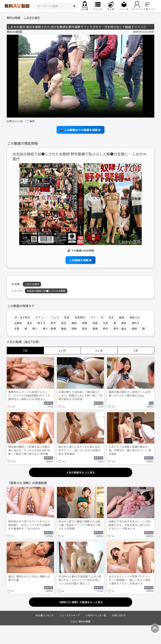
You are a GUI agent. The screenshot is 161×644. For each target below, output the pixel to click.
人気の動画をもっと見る (80, 472)
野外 (106, 329)
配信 (85, 329)
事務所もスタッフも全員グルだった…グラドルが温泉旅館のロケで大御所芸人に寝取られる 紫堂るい (29, 396)
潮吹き (136, 323)
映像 (85, 323)
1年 (136, 351)
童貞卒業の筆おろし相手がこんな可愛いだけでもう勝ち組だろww (129, 394)
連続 (134, 329)
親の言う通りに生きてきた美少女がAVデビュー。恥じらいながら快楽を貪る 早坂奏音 (80, 450)
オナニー (41, 317)
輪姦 (64, 329)
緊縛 (95, 329)
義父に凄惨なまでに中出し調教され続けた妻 (29, 578)
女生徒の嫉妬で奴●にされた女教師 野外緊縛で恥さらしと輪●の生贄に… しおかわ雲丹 (80, 157)
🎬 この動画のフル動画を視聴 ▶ (81, 130)
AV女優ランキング (45, 615)
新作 (53, 323)
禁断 (124, 323)
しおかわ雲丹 (32, 284)
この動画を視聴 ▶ (80, 260)
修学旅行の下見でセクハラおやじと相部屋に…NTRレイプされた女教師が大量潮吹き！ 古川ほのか (29, 525)
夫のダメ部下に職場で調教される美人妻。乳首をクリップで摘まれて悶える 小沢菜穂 (79, 525)
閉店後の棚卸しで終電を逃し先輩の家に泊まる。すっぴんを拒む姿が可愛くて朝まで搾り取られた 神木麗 (29, 450)
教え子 (41, 323)
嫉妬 (122, 317)
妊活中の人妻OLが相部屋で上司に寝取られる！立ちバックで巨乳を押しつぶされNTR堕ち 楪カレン (80, 580)
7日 (25, 351)
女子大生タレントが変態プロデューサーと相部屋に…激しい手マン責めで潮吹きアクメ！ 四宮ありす (129, 580)
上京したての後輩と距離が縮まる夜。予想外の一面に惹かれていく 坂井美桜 (130, 450)
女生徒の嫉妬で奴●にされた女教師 (46, 291)
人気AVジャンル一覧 (96, 615)
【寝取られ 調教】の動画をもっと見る (80, 602)
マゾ (93, 317)
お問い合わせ (119, 615)
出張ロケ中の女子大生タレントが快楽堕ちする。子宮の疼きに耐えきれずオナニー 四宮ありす (129, 525)
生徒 (106, 323)
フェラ (55, 317)
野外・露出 (120, 329)
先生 (111, 317)
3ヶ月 (99, 351)
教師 (74, 323)
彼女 (30, 323)
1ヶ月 (62, 351)
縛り (35, 329)
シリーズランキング (70, 615)
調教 (74, 329)
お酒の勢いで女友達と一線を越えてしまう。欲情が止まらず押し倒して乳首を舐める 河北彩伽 (80, 396)
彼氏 (64, 323)
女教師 (18, 323)
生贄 (17, 329)
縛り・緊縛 (49, 329)
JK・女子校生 (22, 317)
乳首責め (80, 317)
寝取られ (135, 317)
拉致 (95, 323)
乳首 (67, 317)
